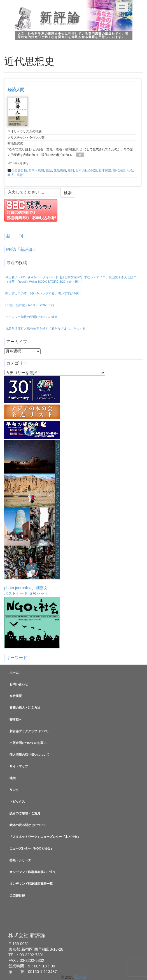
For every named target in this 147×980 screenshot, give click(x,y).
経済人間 (16, 90)
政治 (49, 170)
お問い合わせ (19, 684)
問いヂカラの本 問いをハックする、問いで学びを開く (44, 293)
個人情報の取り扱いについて (30, 755)
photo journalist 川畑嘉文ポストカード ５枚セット (32, 518)
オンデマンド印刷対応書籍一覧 (31, 884)
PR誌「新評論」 (22, 249)
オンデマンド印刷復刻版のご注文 (33, 872)
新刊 (71, 170)
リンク (14, 790)
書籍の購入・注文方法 (25, 708)
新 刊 (15, 236)
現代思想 (119, 170)
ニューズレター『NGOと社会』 (32, 848)
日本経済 (105, 170)
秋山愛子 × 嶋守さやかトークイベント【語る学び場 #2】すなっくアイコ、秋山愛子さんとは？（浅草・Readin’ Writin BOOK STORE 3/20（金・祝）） (71, 279)
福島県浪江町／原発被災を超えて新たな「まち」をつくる (45, 329)
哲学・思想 (36, 170)
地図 (13, 778)
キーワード (17, 658)
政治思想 (60, 170)
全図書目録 (19, 170)
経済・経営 (15, 175)
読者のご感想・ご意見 (25, 813)
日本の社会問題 (86, 170)
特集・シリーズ (20, 860)
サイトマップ (19, 766)
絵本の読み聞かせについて (28, 825)
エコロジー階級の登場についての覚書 (32, 317)
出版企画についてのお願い (28, 743)
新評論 (61, 18)
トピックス (17, 801)
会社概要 (16, 696)
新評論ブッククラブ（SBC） (30, 731)
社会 (130, 170)
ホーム (14, 672)
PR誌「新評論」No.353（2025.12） (31, 305)
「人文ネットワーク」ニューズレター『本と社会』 (45, 837)
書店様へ (16, 719)
